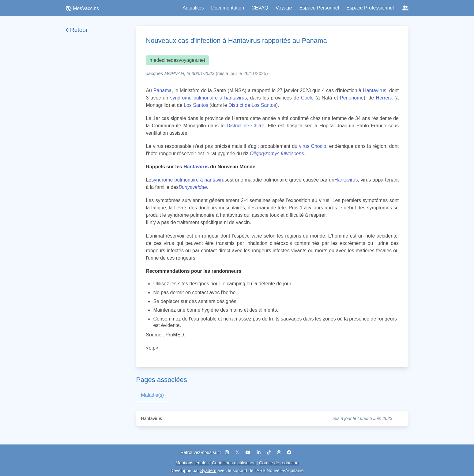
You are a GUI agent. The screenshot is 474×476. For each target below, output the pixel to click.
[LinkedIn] (259, 452)
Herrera (384, 98)
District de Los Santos (252, 105)
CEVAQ (260, 8)
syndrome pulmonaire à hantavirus (208, 98)
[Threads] (279, 452)
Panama (163, 90)
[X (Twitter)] (238, 452)
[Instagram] (228, 452)
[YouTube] (249, 452)
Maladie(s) (152, 395)
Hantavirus (374, 90)
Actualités (193, 8)
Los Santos (196, 105)
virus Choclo (312, 146)
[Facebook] (289, 452)
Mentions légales (192, 463)
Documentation (228, 8)
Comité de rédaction (279, 463)
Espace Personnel (319, 8)
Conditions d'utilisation (234, 463)
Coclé (307, 98)
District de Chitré (245, 126)
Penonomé (352, 98)
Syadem (208, 470)
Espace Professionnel (370, 8)
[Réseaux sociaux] (405, 8)
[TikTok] (269, 452)
